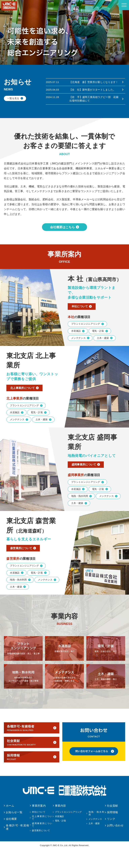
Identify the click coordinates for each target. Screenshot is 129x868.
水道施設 (76, 345)
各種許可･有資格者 (17, 846)
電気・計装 (98, 345)
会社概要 (11, 837)
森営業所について (23, 566)
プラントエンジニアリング (86, 338)
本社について (81, 320)
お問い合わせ (115, 844)
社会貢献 (112, 824)
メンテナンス (78, 352)
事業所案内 (39, 824)
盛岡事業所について (86, 480)
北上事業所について (25, 403)
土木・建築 (103, 352)
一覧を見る (13, 98)
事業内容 (60, 824)
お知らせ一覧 (14, 831)
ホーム (10, 824)
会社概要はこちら (62, 240)
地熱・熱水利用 (80, 513)
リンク (111, 837)
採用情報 (112, 831)
